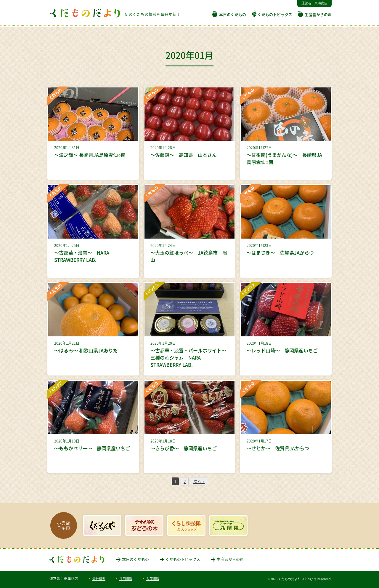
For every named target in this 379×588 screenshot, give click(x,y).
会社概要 (99, 579)
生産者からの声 (318, 14)
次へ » (199, 481)
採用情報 (126, 579)
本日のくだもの (233, 14)
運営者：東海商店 (314, 3)
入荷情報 (153, 579)
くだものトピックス (275, 14)
